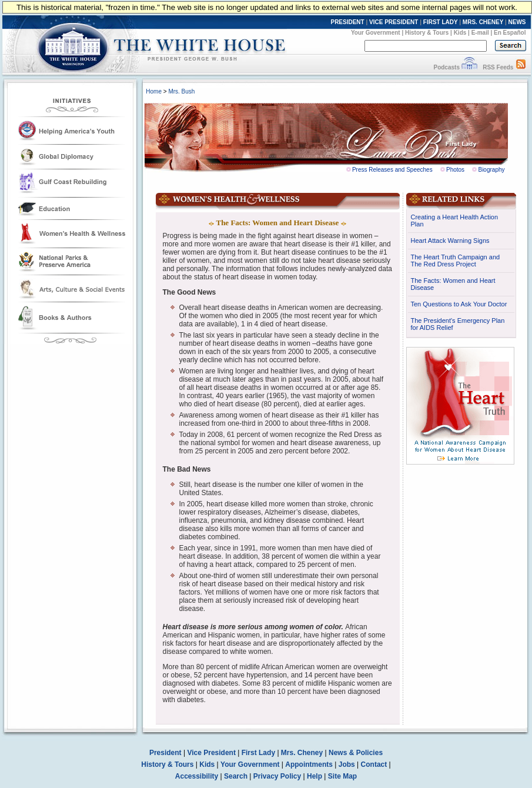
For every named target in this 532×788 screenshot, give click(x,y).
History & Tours (427, 33)
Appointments (309, 764)
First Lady (258, 753)
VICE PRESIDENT (394, 22)
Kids (460, 33)
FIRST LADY (441, 22)
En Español (510, 33)
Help (314, 776)
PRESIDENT (347, 22)
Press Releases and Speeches (392, 170)
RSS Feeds (498, 67)
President (165, 753)
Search (236, 776)
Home (154, 91)
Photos (455, 170)
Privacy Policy (277, 776)
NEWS (517, 22)
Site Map (342, 776)
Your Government (376, 33)
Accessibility (197, 776)
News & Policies (356, 753)
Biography (491, 170)
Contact (374, 764)
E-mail (480, 33)
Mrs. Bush (181, 91)
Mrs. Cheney (302, 753)
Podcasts (446, 67)
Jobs (347, 764)
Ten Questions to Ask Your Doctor (459, 304)
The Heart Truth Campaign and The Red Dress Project (456, 261)
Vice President (211, 753)
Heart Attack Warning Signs (450, 241)
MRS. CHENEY (483, 22)
